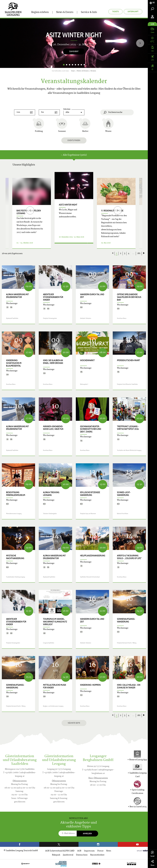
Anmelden (87, 833)
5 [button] (75, 65)
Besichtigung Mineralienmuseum (16, 494)
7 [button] (81, 65)
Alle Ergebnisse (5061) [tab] (74, 155)
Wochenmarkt (87, 360)
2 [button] (67, 65)
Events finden (74, 140)
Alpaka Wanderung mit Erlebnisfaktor (17, 296)
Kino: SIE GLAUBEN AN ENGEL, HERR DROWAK (53, 362)
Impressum (89, 851)
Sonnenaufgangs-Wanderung (126, 620)
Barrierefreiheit (97, 855)
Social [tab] (152, 854)
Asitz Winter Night (68, 205)
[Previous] (30, 210)
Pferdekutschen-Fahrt (129, 360)
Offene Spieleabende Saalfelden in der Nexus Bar (129, 297)
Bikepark (56, 855)
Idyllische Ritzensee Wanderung (90, 494)
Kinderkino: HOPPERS (90, 685)
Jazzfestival (68, 855)
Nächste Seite (74, 723)
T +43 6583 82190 (90, 770)
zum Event (74, 51)
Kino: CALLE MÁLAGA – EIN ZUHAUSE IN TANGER (129, 686)
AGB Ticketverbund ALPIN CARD (60, 851)
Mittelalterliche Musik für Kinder (55, 686)
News (109, 851)
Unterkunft (133, 12)
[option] (74, 43)
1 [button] (64, 65)
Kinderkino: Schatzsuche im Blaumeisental (14, 363)
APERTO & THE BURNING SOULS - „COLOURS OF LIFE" (129, 557)
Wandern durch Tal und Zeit (92, 296)
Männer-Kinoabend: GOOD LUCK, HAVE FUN (53, 428)
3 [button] (70, 65)
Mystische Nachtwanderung (15, 557)
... (133, 253)
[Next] (140, 43)
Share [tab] (152, 863)
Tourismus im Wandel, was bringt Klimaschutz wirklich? (55, 622)
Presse (100, 851)
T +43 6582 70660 (11, 773)
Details (71, 246)
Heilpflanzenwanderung (93, 556)
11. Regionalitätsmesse (112, 211)
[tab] (152, 3)
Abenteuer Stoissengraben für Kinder (53, 297)
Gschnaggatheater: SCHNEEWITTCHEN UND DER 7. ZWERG (91, 429)
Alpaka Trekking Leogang (51, 494)
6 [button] (78, 65)
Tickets (115, 12)
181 (139, 253)
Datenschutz (82, 855)
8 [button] (84, 65)
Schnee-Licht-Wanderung (124, 494)
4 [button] (72, 65)
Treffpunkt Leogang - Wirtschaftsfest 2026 (128, 428)
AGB (79, 851)
